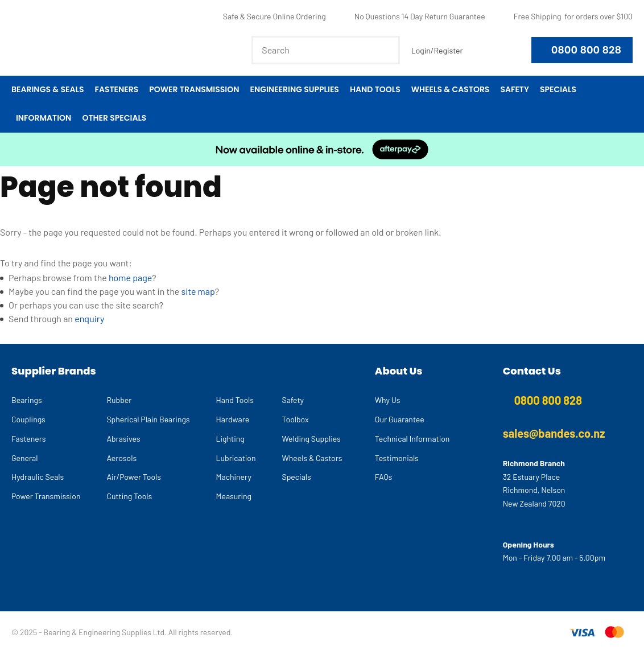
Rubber (119, 400)
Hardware (233, 419)
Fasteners (116, 89)
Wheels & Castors (451, 89)
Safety (514, 89)
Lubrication (236, 458)
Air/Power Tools (134, 477)
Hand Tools (375, 89)
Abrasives (123, 439)
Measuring (234, 496)
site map (198, 291)
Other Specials (114, 118)
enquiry (89, 318)
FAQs (383, 477)
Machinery (234, 477)
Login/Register (437, 50)
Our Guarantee (400, 419)
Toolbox (296, 419)
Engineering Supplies (294, 89)
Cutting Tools (129, 496)
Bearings (27, 400)
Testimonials (397, 458)
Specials (558, 89)
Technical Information (412, 439)
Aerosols (121, 458)
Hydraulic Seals (38, 477)
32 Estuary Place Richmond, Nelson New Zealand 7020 (534, 490)
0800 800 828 (586, 50)
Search (386, 50)
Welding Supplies (311, 439)
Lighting (230, 439)
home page (130, 277)
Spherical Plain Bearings (148, 419)
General (24, 458)
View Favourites (480, 50)
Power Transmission (194, 89)
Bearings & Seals (48, 89)
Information (44, 118)
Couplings (28, 419)
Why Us (388, 400)
